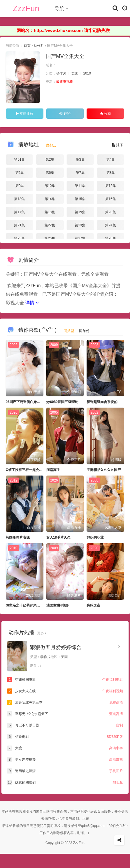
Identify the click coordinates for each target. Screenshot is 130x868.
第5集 (20, 173)
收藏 (105, 114)
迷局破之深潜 (65, 771)
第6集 (50, 173)
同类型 (69, 331)
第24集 (110, 225)
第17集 (19, 212)
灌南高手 (53, 470)
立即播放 (25, 114)
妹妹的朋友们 (65, 782)
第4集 (111, 160)
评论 (65, 114)
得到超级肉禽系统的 (102, 402)
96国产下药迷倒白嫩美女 (25, 402)
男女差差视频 (65, 760)
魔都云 (51, 145)
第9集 (20, 186)
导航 (61, 8)
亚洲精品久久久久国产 (104, 470)
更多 (42, 633)
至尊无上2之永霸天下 (65, 714)
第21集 (19, 225)
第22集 (50, 225)
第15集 (80, 199)
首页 (27, 46)
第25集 (19, 238)
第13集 (19, 199)
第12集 (110, 186)
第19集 (80, 212)
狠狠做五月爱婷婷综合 (56, 647)
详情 (32, 303)
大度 (65, 748)
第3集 (80, 160)
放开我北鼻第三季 (65, 702)
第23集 (80, 225)
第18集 (50, 212)
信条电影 (65, 737)
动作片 (39, 46)
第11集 (80, 186)
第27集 (80, 238)
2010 (87, 73)
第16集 (110, 199)
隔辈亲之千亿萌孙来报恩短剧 (28, 605)
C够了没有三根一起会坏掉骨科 (29, 470)
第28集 (110, 238)
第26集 (50, 238)
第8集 (111, 173)
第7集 (80, 173)
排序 (117, 145)
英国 (75, 73)
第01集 (19, 160)
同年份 (84, 331)
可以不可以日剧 (65, 725)
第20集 (110, 212)
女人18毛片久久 (58, 537)
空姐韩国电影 (65, 680)
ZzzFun (26, 8)
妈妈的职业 (95, 537)
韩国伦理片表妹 (18, 537)
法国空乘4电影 (58, 605)
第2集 (50, 160)
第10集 (50, 186)
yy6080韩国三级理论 (62, 402)
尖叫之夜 (93, 605)
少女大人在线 (65, 691)
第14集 (50, 199)
